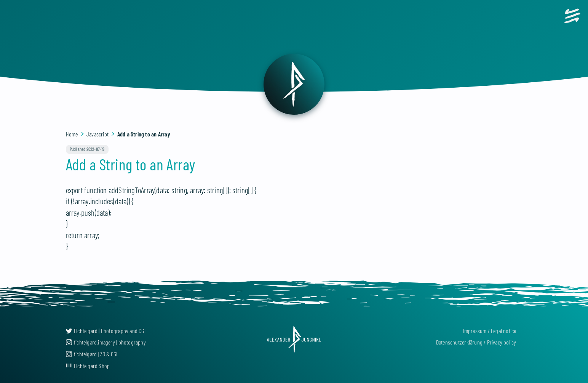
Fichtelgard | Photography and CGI (106, 331)
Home (72, 134)
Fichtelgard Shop (88, 366)
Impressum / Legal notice (490, 331)
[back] (294, 84)
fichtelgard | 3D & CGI (92, 354)
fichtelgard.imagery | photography (106, 342)
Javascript (97, 134)
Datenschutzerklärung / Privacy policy (476, 342)
